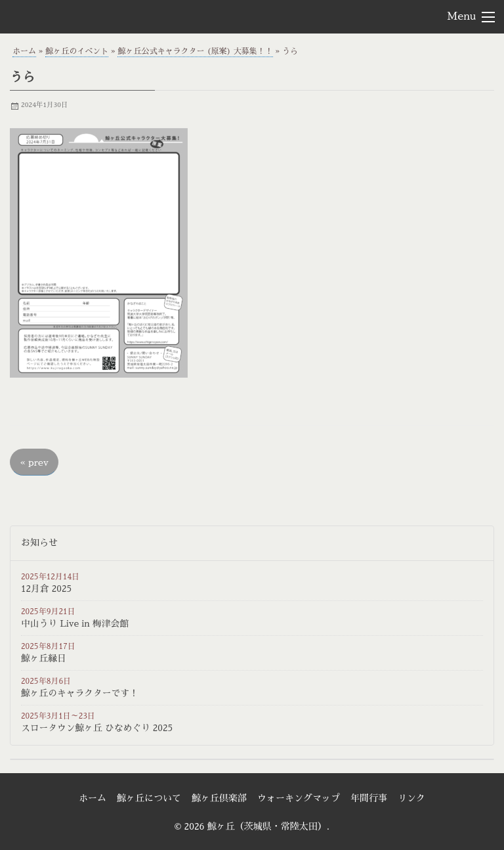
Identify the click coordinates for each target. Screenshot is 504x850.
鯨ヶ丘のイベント (77, 51)
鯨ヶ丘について (149, 798)
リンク (411, 798)
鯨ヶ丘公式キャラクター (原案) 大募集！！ (195, 51)
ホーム (24, 51)
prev (34, 462)
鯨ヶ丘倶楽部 (219, 798)
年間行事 (369, 798)
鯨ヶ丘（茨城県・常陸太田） (83, 16)
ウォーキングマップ (299, 798)
